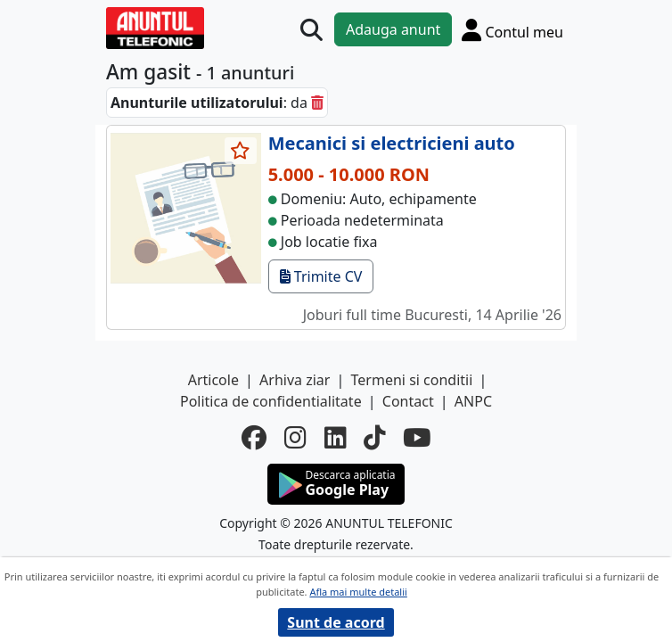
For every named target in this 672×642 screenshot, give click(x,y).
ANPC (473, 401)
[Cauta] (311, 30)
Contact (408, 401)
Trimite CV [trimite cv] (321, 276)
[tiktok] (374, 438)
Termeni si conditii (412, 380)
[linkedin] (335, 438)
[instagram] (295, 438)
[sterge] (317, 103)
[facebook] (254, 438)
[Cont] (512, 29)
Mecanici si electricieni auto (392, 143)
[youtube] (417, 438)
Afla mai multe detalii (358, 592)
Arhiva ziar (295, 380)
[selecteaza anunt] (241, 151)
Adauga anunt (393, 29)
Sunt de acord (336, 622)
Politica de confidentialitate (271, 401)
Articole (213, 380)
